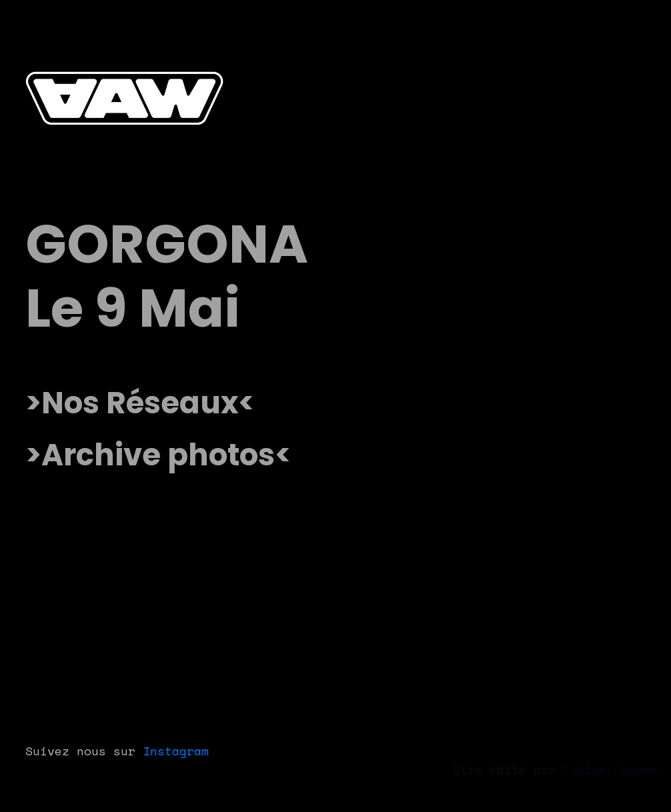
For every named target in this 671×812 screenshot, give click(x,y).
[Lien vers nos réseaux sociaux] (140, 403)
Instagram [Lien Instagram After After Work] (176, 751)
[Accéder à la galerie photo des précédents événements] (158, 455)
